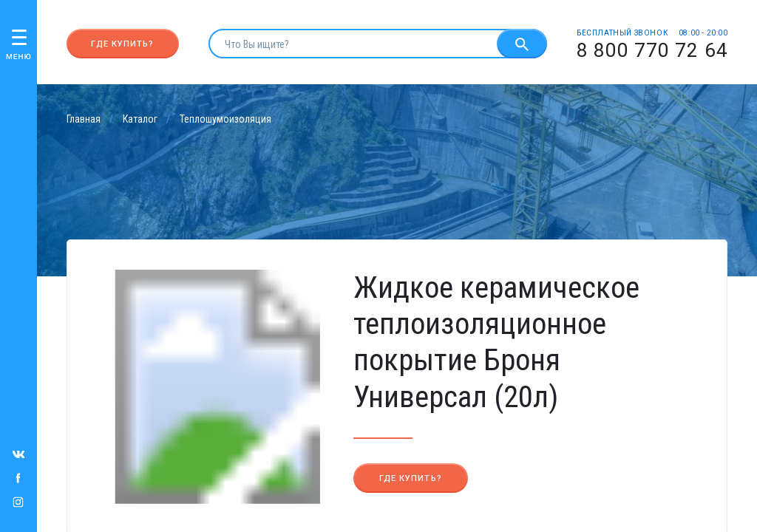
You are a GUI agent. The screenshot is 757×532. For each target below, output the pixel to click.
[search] (353, 44)
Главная (84, 119)
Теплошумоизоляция (225, 119)
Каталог (140, 119)
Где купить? (122, 44)
